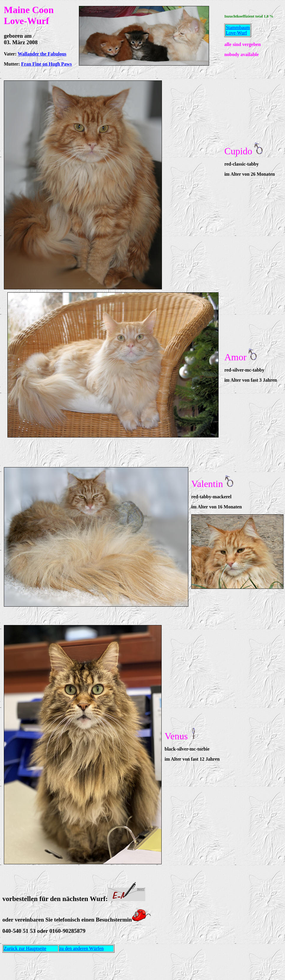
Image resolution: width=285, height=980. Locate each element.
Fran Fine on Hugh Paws (46, 64)
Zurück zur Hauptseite (25, 948)
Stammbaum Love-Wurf (238, 30)
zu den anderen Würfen (81, 948)
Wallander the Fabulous (42, 54)
